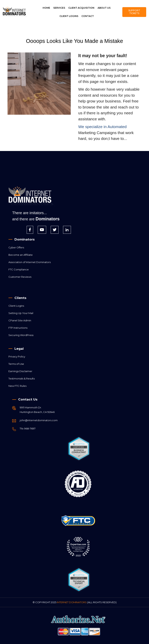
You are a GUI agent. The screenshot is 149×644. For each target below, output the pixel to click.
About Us (104, 8)
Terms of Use (16, 364)
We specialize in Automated (102, 127)
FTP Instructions (18, 328)
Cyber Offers (16, 247)
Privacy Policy (17, 357)
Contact (88, 16)
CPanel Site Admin (20, 320)
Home (46, 8)
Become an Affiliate (21, 255)
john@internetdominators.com (39, 420)
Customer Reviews (20, 277)
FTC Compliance (19, 269)
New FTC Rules (17, 386)
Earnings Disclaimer (20, 371)
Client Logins (69, 16)
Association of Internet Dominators (30, 262)
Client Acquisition (81, 8)
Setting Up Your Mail (21, 313)
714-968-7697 (28, 429)
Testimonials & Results (22, 379)
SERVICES (59, 8)
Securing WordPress (21, 335)
